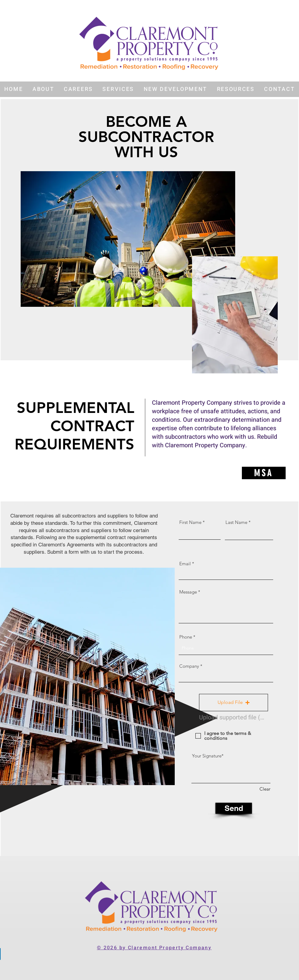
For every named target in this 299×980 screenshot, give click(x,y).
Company (189, 666)
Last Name (236, 522)
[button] (43, 89)
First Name (190, 522)
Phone (186, 637)
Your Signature (207, 756)
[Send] (234, 808)
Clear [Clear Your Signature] (265, 789)
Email (185, 564)
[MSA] (264, 473)
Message (188, 592)
